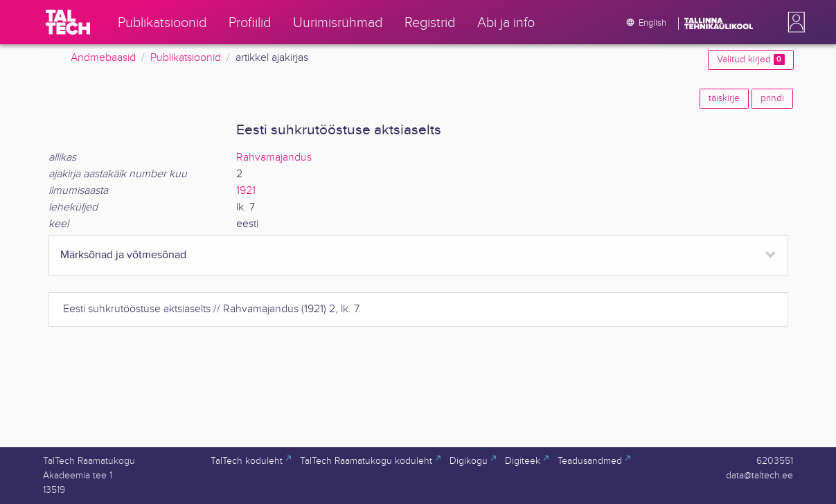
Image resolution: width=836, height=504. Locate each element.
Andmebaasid (103, 58)
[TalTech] (68, 22)
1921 (246, 191)
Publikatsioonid (186, 58)
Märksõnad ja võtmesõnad (123, 255)
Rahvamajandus (274, 157)
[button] (794, 22)
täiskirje (724, 98)
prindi (772, 98)
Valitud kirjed (750, 60)
